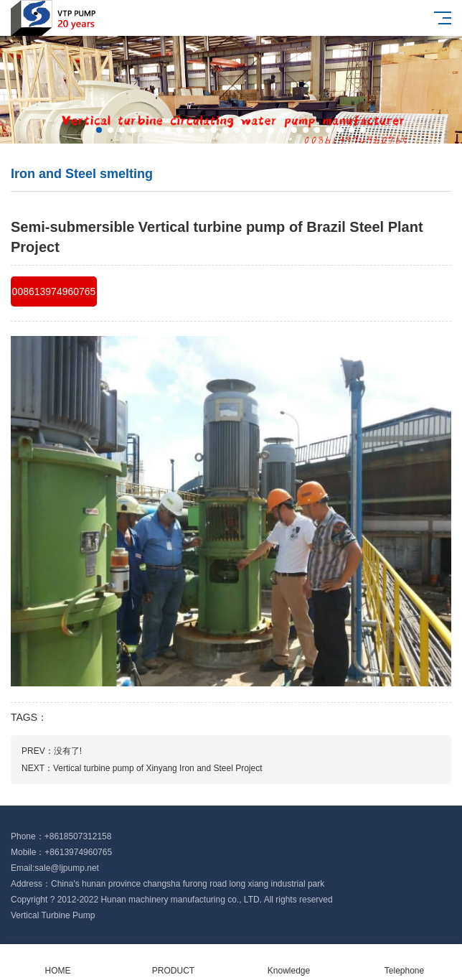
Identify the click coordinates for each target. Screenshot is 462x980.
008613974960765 (54, 291)
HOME (58, 962)
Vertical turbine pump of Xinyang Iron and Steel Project (158, 768)
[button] (99, 130)
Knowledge (289, 962)
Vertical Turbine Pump (53, 915)
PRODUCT (173, 962)
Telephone (404, 962)
